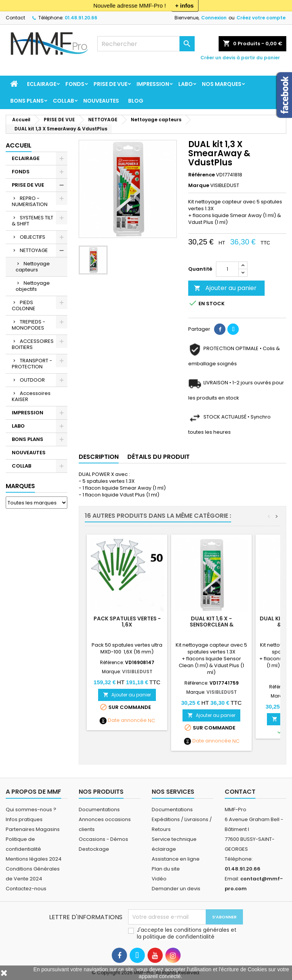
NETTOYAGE (34, 250)
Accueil (19, 145)
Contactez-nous (26, 889)
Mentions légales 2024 (34, 859)
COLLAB (63, 101)
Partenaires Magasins (33, 829)
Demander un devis (176, 889)
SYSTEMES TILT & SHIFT (33, 221)
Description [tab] (99, 457)
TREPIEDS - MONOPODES (29, 325)
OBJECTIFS (33, 237)
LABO (186, 84)
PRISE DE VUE (110, 84)
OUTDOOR (32, 380)
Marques (20, 486)
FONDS (75, 84)
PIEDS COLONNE (24, 305)
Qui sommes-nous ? (31, 810)
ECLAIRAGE (42, 84)
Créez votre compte (261, 18)
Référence (202, 175)
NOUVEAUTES (101, 101)
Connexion (214, 18)
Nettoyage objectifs (33, 286)
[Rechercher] (146, 44)
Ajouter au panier (225, 288)
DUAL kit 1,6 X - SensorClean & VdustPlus (212, 625)
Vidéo (159, 879)
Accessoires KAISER (31, 396)
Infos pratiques (24, 819)
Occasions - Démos (103, 839)
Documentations (99, 810)
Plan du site (166, 869)
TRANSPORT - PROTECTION (32, 364)
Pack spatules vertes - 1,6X (127, 622)
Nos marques (222, 84)
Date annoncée (127, 720)
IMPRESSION (153, 84)
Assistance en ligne (176, 859)
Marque (199, 186)
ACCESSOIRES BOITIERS (33, 344)
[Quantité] (227, 269)
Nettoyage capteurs (33, 267)
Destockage (94, 849)
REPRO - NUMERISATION (30, 201)
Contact (15, 18)
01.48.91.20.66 (81, 18)
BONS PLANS (27, 101)
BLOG (136, 101)
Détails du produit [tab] (159, 457)
